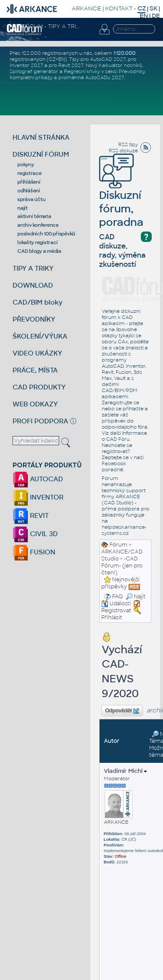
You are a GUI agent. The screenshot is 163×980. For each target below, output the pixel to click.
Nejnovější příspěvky (120, 583)
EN (144, 16)
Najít (136, 597)
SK (153, 8)
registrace (30, 173)
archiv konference (38, 225)
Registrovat (116, 611)
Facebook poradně (114, 467)
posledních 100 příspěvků (46, 234)
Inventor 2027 (26, 65)
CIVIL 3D (35, 534)
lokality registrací (37, 242)
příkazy (44, 77)
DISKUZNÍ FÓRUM (41, 154)
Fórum (118, 545)
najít (23, 208)
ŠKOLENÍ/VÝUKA (40, 336)
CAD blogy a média (39, 251)
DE (156, 16)
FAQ (118, 597)
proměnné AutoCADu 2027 (91, 77)
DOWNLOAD (33, 285)
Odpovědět (122, 711)
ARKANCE (86, 8)
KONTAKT (119, 8)
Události (116, 604)
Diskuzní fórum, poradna (121, 196)
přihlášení (29, 182)
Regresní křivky (82, 71)
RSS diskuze (123, 151)
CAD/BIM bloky (38, 302)
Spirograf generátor (34, 71)
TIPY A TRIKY (33, 268)
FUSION (34, 552)
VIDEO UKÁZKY (37, 353)
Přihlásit (112, 618)
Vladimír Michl (125, 771)
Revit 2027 (71, 65)
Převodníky (132, 71)
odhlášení (29, 191)
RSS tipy (128, 144)
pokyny (26, 164)
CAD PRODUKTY (39, 387)
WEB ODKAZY (35, 404)
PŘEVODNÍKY (34, 319)
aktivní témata (34, 216)
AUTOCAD (38, 479)
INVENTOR (38, 497)
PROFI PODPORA (40, 421)
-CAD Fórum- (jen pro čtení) (122, 566)
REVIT (31, 515)
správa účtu (31, 199)
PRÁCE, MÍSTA (35, 370)
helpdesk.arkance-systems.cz (124, 530)
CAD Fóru (118, 439)
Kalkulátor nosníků (120, 65)
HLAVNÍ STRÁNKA (41, 137)
